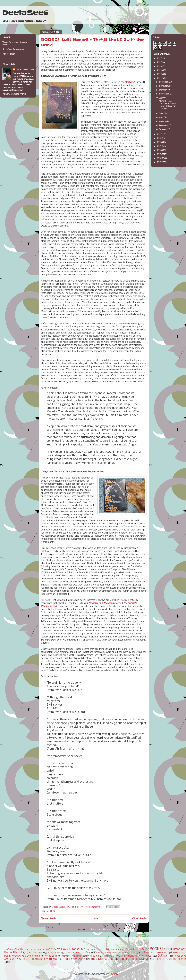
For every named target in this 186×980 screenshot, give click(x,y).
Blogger (113, 974)
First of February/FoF (79, 953)
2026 (160, 58)
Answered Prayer (95, 950)
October (163, 90)
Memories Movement (72, 956)
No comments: (94, 907)
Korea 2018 (51, 956)
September (165, 94)
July (161, 98)
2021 (159, 78)
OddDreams (132, 956)
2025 (160, 62)
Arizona (110, 949)
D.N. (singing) (9, 54)
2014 (159, 158)
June (162, 113)
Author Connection (127, 950)
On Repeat (147, 956)
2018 (159, 142)
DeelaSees (25, 13)
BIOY (142, 949)
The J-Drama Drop (102, 959)
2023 (160, 70)
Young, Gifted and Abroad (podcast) (15, 43)
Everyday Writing (56, 953)
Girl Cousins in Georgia (106, 953)
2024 (160, 66)
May (162, 117)
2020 (160, 134)
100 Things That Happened (17, 950)
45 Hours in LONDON (44, 950)
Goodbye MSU (129, 953)
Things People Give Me (135, 959)
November (164, 86)
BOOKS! (53, 911)
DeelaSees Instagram (13, 49)
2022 (160, 74)
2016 (159, 150)
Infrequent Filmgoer (154, 953)
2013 (159, 162)
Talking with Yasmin (75, 959)
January (163, 129)
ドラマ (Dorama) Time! (171, 959)
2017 (159, 146)
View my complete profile (14, 94)
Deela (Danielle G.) (25, 70)
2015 (159, 154)
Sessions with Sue (46, 959)
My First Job (92, 956)
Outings (163, 956)
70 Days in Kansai (69, 949)
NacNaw (108, 956)
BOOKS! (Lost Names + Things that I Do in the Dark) (167, 105)
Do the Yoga (36, 953)
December (164, 82)
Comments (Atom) (101, 929)
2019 (159, 138)
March (163, 121)
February (164, 125)
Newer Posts (49, 919)
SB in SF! (24, 959)
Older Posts (139, 919)
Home (94, 919)
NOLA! (119, 956)
